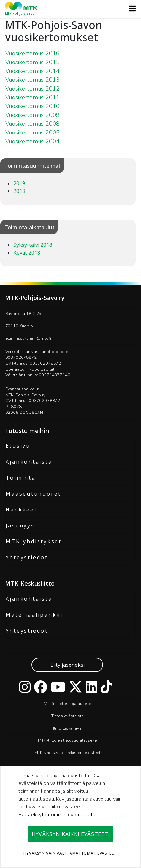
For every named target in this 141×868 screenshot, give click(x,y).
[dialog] (70, 817)
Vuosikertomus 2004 (32, 141)
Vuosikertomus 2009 (32, 115)
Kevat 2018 (27, 253)
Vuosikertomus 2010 (32, 106)
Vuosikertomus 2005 (32, 133)
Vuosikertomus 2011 (32, 97)
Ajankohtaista (29, 462)
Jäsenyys (20, 525)
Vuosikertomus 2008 (32, 124)
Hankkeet (21, 510)
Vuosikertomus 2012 (32, 89)
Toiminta (21, 478)
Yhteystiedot (27, 557)
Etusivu (18, 446)
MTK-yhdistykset (34, 541)
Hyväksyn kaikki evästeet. (71, 834)
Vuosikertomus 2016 (32, 53)
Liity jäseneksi (67, 665)
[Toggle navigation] (130, 8)
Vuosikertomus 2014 (32, 71)
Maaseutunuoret (33, 494)
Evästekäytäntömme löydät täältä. (57, 815)
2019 (19, 183)
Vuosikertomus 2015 (32, 62)
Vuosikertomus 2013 (32, 80)
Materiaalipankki (34, 615)
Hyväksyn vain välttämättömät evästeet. (71, 853)
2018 (19, 191)
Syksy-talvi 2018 (33, 245)
